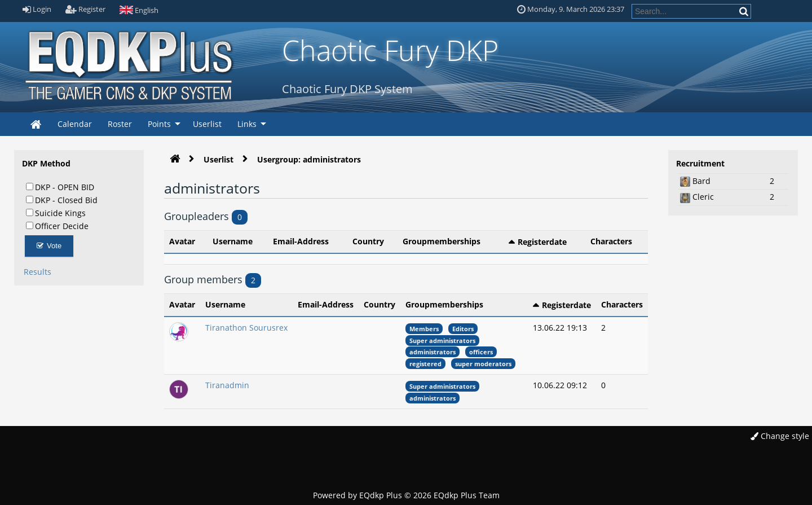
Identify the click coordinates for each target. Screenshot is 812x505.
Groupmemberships (442, 241)
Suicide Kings (56, 213)
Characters (611, 241)
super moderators (483, 364)
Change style (780, 436)
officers (481, 352)
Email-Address (301, 241)
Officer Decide (57, 226)
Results (37, 272)
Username (233, 241)
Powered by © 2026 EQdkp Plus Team (406, 495)
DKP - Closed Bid (62, 200)
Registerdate (542, 242)
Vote (49, 246)
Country (368, 241)
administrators (433, 352)
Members (424, 329)
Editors (463, 329)
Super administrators (442, 341)
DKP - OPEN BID (60, 187)
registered (425, 364)
